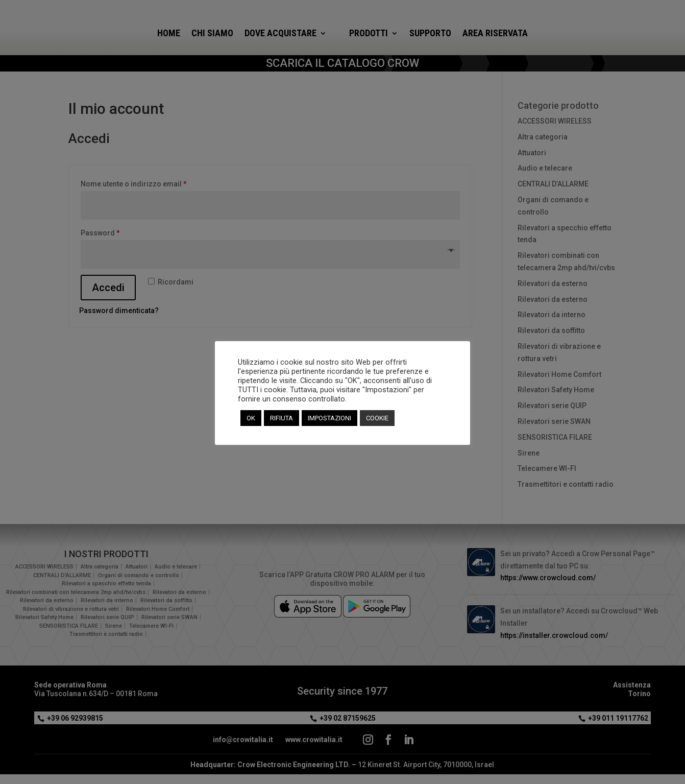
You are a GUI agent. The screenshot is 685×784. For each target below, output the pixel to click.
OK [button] (251, 418)
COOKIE (377, 418)
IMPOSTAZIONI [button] (329, 418)
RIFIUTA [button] (282, 418)
